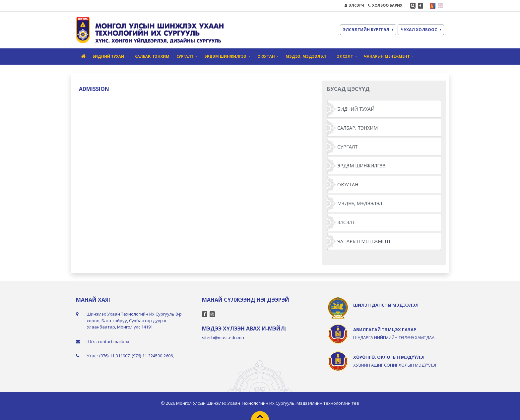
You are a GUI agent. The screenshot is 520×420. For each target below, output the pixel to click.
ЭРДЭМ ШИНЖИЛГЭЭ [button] (226, 56)
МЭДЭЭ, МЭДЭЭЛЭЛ (360, 203)
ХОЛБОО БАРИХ (385, 5)
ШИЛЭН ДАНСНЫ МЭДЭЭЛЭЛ (386, 305)
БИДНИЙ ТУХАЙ (356, 109)
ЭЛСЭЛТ (346, 222)
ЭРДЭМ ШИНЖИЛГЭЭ (361, 166)
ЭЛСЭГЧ (354, 5)
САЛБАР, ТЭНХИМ (152, 56)
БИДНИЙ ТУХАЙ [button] (109, 56)
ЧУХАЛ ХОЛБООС (421, 30)
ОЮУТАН (348, 184)
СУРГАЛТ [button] (186, 56)
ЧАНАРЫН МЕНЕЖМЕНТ (364, 241)
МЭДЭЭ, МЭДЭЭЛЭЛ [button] (306, 56)
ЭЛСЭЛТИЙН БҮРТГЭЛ (368, 30)
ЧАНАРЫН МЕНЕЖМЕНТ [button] (387, 56)
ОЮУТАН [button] (267, 56)
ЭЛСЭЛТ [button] (346, 56)
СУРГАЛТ (348, 147)
